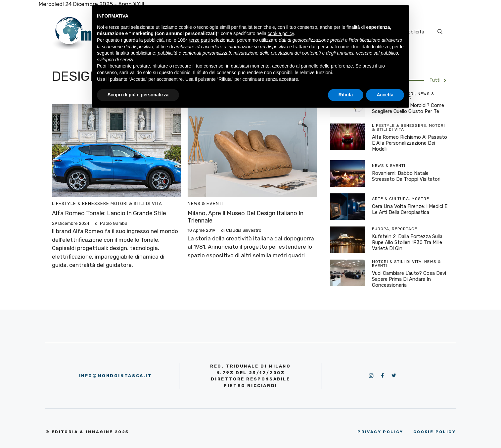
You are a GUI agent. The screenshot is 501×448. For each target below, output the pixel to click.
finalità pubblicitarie (136, 53)
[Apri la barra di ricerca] (440, 32)
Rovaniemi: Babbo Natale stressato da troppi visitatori (406, 176)
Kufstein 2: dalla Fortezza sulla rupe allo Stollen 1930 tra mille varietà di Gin (407, 242)
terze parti (200, 40)
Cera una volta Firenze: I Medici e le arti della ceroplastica (410, 209)
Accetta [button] (385, 95)
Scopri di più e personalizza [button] (138, 95)
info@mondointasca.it (116, 376)
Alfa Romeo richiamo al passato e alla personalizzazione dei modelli (410, 143)
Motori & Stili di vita (136, 203)
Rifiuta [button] (346, 95)
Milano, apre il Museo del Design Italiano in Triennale (246, 217)
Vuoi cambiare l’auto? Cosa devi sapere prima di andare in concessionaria (409, 279)
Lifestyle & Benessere (81, 203)
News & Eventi (205, 203)
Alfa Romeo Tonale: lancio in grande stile (109, 213)
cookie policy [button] (281, 33)
